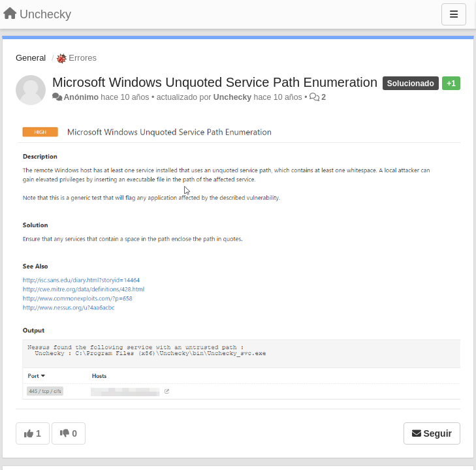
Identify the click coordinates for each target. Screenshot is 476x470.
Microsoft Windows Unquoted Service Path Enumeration (215, 82)
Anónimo (81, 97)
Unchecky (232, 97)
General (31, 58)
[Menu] (454, 14)
